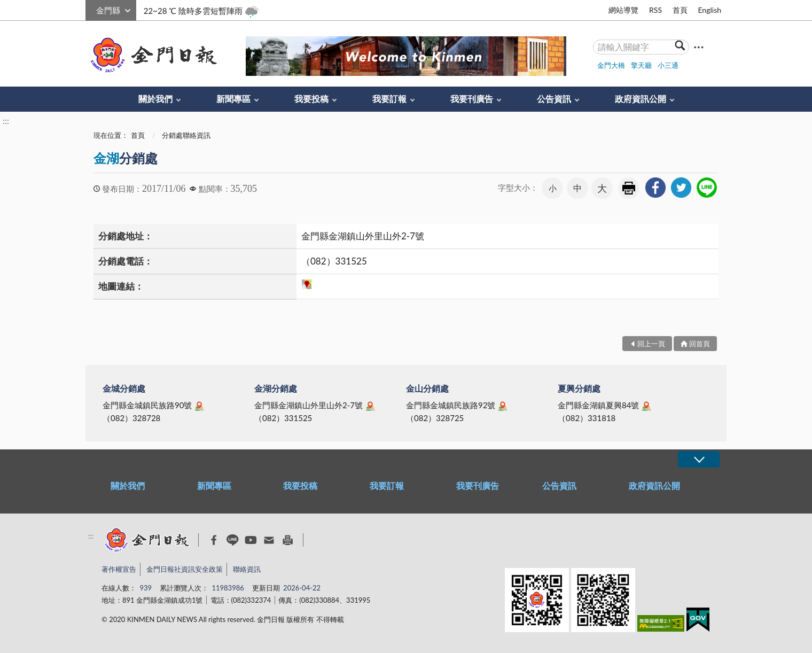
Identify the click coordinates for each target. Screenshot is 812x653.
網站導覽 (623, 10)
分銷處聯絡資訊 (186, 135)
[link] (655, 188)
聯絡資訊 (247, 569)
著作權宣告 (119, 569)
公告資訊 (554, 99)
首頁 (680, 10)
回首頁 (700, 344)
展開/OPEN (699, 459)
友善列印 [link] (629, 188)
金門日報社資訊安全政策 (185, 569)
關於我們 (155, 99)
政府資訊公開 (641, 99)
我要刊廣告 (472, 99)
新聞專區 (233, 99)
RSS (655, 10)
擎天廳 (641, 65)
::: (91, 9)
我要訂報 (389, 99)
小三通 (668, 65)
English (709, 10)
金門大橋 (611, 65)
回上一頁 (651, 344)
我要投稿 (311, 99)
